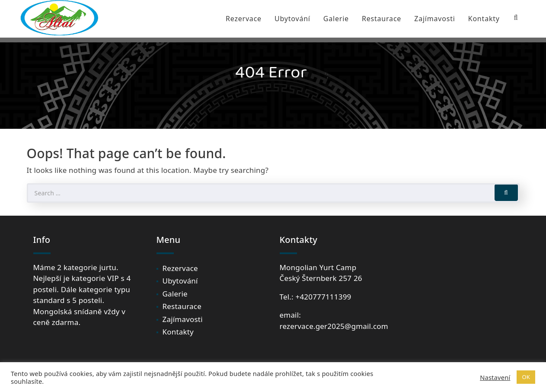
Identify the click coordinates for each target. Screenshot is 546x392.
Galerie (336, 19)
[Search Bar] (516, 18)
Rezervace (244, 19)
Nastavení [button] (495, 377)
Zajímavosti (435, 19)
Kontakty (484, 19)
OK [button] (526, 377)
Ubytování (292, 19)
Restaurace (382, 19)
